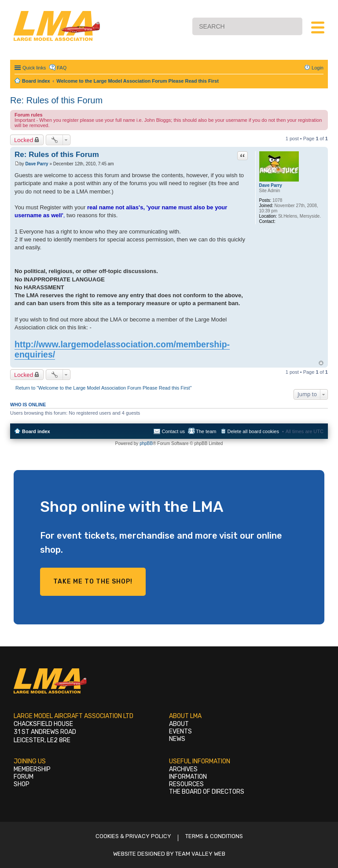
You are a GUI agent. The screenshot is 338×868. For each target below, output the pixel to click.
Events (180, 731)
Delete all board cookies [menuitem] (253, 431)
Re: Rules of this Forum (56, 100)
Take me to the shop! (93, 582)
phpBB (146, 443)
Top (321, 363)
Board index (36, 431)
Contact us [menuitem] (173, 431)
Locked (24, 140)
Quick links (34, 68)
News (177, 739)
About (179, 724)
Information (188, 777)
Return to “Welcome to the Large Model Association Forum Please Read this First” (103, 388)
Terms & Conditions (214, 836)
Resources (186, 784)
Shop (22, 784)
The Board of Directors (207, 792)
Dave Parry (271, 185)
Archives (183, 769)
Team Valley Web (200, 854)
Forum (24, 777)
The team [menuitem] (206, 431)
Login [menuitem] (318, 68)
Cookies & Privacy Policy (133, 836)
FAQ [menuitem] (62, 68)
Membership (32, 769)
